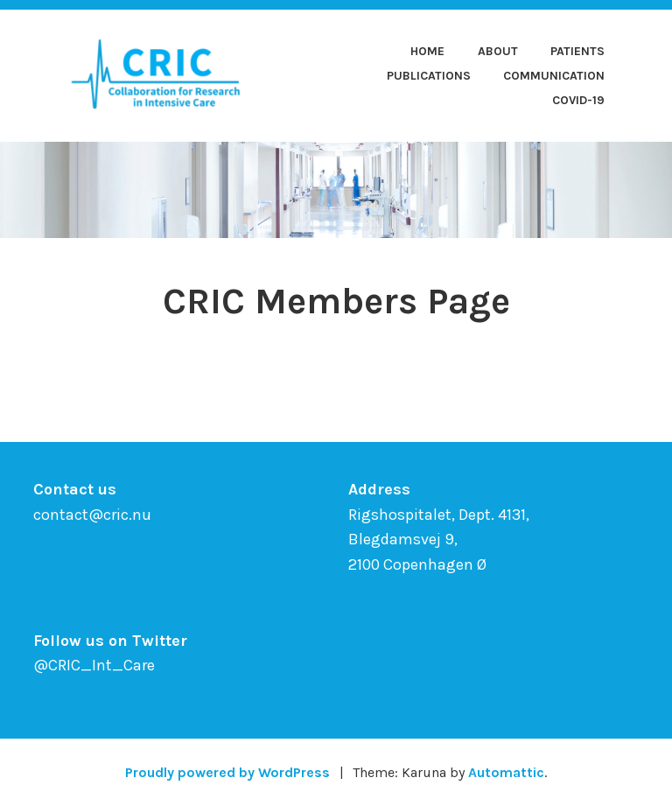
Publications (429, 76)
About (498, 51)
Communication (554, 76)
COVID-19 (578, 100)
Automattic (506, 772)
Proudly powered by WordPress (227, 772)
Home (427, 51)
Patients (577, 51)
